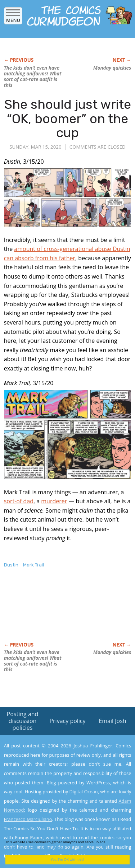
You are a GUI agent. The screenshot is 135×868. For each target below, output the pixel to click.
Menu (13, 18)
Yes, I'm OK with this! (67, 860)
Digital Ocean (83, 792)
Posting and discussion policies (23, 721)
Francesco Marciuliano (28, 819)
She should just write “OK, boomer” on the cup (68, 118)
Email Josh (112, 721)
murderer (54, 501)
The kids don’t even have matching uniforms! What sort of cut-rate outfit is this (33, 76)
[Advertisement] (62, 612)
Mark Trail (33, 565)
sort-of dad (19, 501)
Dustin (11, 565)
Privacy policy (67, 721)
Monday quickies (112, 68)
